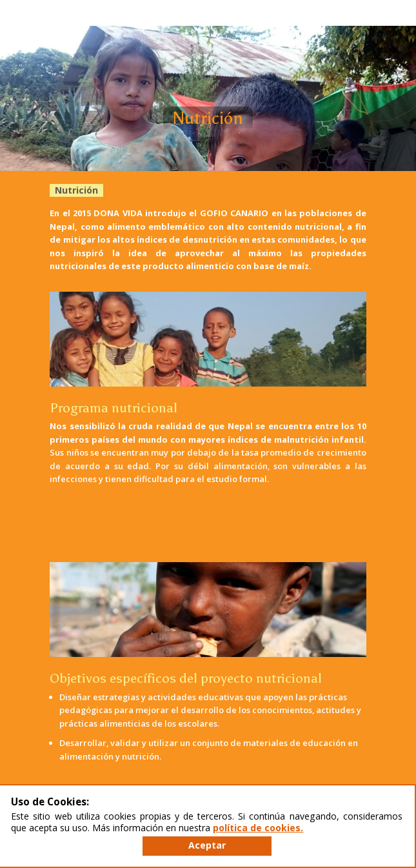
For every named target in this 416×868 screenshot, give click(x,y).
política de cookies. (258, 828)
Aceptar (207, 845)
